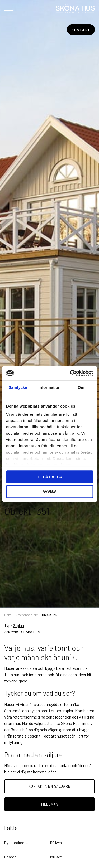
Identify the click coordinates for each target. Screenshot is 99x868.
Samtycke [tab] (18, 387)
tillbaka (49, 804)
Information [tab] (50, 387)
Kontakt (81, 30)
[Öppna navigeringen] (8, 8)
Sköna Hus (30, 632)
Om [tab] (81, 387)
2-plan (18, 625)
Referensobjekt (27, 615)
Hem (8, 615)
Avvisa (49, 491)
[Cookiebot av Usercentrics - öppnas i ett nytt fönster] (70, 373)
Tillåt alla (49, 477)
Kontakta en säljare (49, 786)
